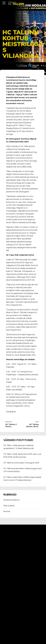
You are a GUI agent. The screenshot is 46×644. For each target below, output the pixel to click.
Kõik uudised (9, 506)
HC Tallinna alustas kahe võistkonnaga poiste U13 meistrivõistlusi (23, 470)
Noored (7, 511)
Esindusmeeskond (11, 500)
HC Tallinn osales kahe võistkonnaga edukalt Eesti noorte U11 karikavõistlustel (22, 479)
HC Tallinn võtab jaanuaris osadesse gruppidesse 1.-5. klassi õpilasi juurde (19, 447)
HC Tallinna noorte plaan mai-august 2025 (21, 463)
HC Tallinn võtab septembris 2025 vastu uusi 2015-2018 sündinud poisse (22, 456)
